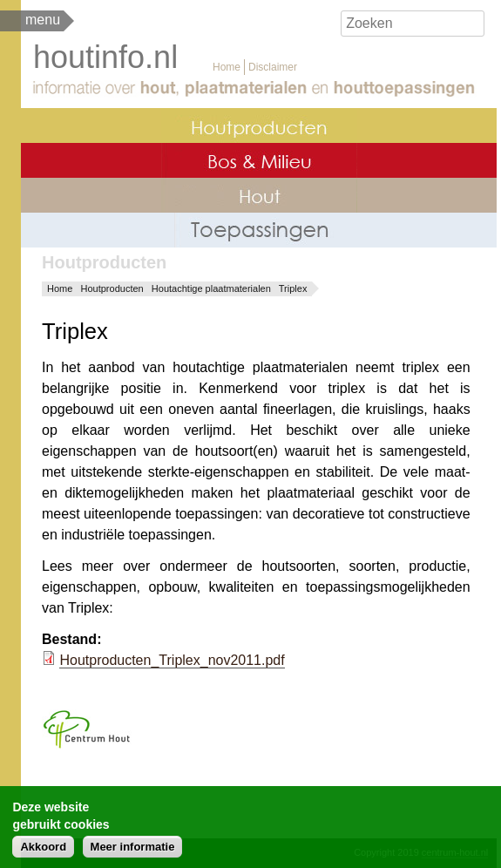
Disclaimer (273, 67)
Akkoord (43, 850)
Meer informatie (133, 850)
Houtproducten (112, 288)
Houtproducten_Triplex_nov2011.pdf (172, 660)
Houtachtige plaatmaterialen (211, 288)
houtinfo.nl (105, 57)
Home (227, 67)
